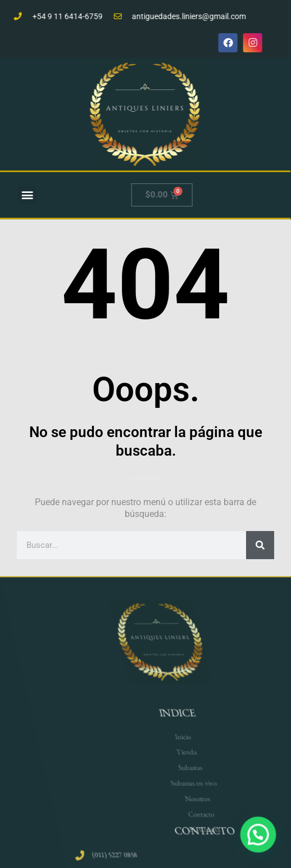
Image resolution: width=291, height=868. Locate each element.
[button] (33, 195)
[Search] (260, 545)
